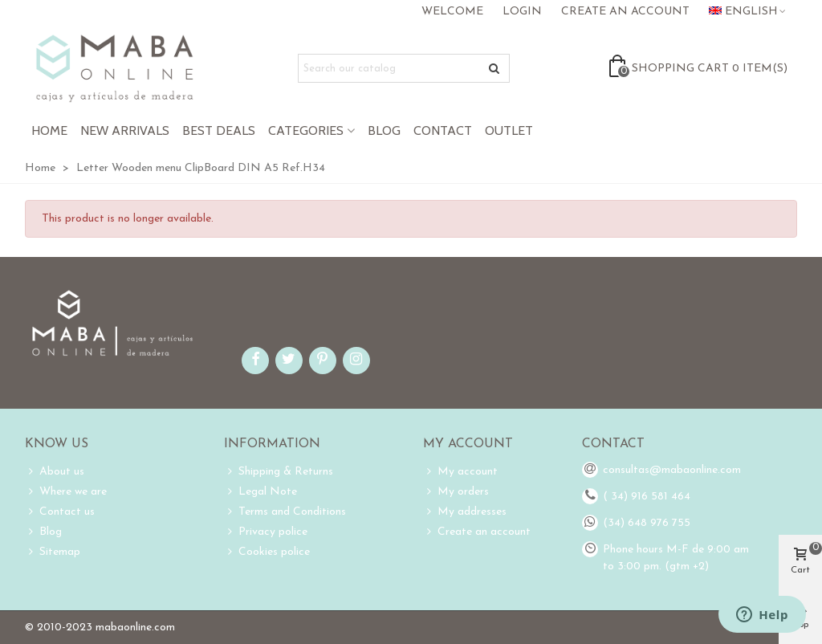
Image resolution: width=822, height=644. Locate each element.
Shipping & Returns (279, 472)
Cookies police (267, 552)
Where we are (66, 492)
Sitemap (53, 552)
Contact (443, 130)
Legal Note (260, 492)
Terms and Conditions (285, 512)
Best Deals (219, 130)
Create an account (477, 532)
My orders (456, 492)
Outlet (509, 130)
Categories (306, 130)
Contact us (60, 512)
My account (460, 472)
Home (49, 130)
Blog (384, 130)
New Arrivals (125, 130)
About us (55, 472)
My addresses (465, 512)
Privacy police (266, 532)
